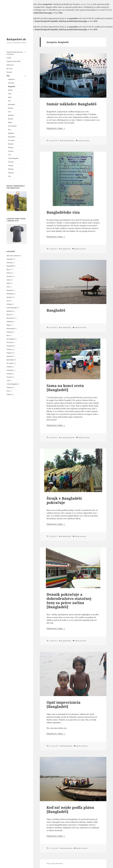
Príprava (11, 173)
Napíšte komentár (84, 141)
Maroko (11, 119)
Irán (9, 101)
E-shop (9, 58)
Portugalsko (11, 339)
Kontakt (9, 72)
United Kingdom (13, 158)
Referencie (10, 65)
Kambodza (11, 104)
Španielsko (12, 137)
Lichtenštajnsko (12, 308)
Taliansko (10, 370)
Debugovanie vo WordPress (47, 10)
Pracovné (10, 342)
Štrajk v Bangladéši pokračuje (64, 500)
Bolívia (10, 90)
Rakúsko (9, 356)
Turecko (11, 151)
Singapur (11, 133)
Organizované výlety (14, 61)
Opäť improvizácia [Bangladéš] (64, 704)
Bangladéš (12, 86)
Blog (8, 76)
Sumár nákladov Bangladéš (72, 104)
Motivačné (10, 318)
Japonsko (10, 290)
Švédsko (11, 144)
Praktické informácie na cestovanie (15, 53)
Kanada (11, 108)
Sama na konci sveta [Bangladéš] (65, 388)
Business (9, 276)
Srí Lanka (11, 140)
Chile (10, 94)
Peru (10, 130)
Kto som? (10, 69)
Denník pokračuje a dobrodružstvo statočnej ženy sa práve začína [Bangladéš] (69, 601)
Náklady (11, 169)
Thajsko (11, 148)
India (10, 97)
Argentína (11, 79)
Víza (9, 176)
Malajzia (11, 115)
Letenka (11, 166)
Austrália (11, 83)
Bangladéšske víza (63, 212)
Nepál (10, 122)
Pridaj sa (10, 349)
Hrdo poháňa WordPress (55, 864)
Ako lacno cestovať (13, 256)
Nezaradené (11, 329)
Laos (10, 112)
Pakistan (9, 332)
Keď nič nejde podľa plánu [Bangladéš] (70, 809)
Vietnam (11, 162)
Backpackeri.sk (16, 39)
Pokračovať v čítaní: (56, 128)
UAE (9, 155)
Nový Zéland (12, 126)
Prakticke (10, 346)
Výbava (9, 394)
